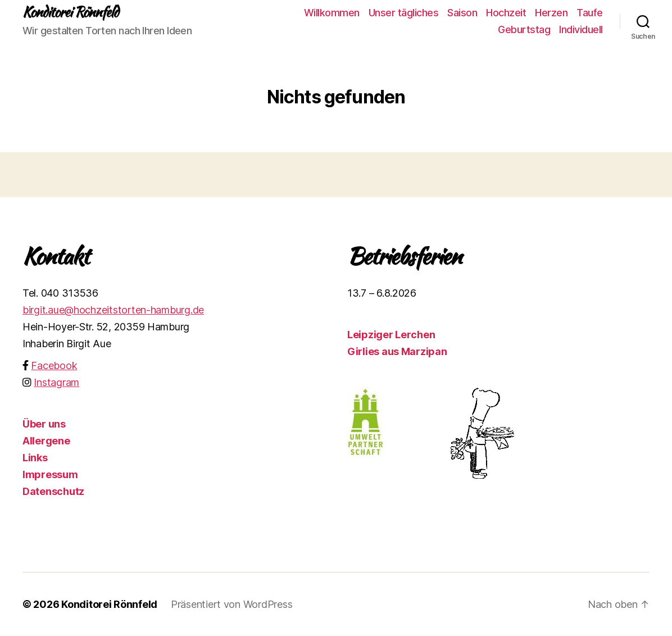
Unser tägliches (404, 13)
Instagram (56, 382)
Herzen (551, 13)
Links (35, 458)
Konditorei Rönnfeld (70, 12)
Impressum (50, 474)
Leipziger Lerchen (391, 335)
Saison (462, 13)
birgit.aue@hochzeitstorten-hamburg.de (113, 310)
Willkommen (332, 13)
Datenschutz (53, 491)
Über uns (44, 424)
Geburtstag (524, 29)
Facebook (54, 365)
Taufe (590, 13)
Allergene (46, 441)
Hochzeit (506, 13)
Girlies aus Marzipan (397, 351)
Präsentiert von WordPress (231, 604)
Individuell (581, 29)
